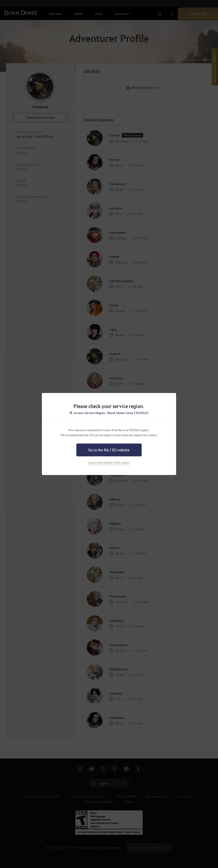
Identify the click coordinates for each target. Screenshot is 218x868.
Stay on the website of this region (109, 462)
